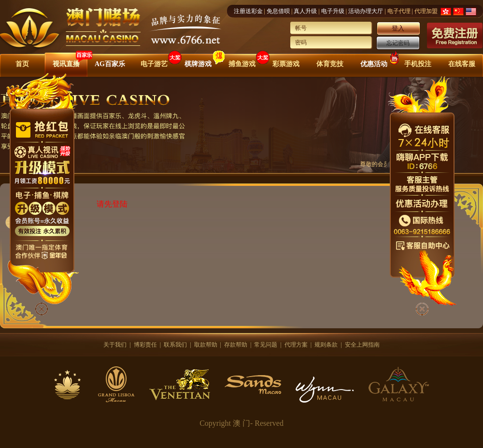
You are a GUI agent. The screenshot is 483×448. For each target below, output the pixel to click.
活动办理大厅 (366, 11)
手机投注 (418, 64)
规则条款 (326, 345)
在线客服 (462, 64)
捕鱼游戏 (242, 64)
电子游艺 (154, 64)
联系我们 (175, 345)
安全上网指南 (362, 345)
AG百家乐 (110, 64)
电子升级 (333, 11)
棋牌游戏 (198, 64)
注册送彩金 (248, 11)
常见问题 (266, 345)
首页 (22, 64)
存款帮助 (236, 345)
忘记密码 (398, 43)
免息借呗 (278, 11)
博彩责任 (145, 345)
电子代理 (399, 11)
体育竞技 (330, 64)
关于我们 (115, 345)
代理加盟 (426, 11)
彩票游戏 (286, 64)
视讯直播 (66, 64)
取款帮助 (206, 345)
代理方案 (296, 345)
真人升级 (305, 11)
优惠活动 (374, 64)
